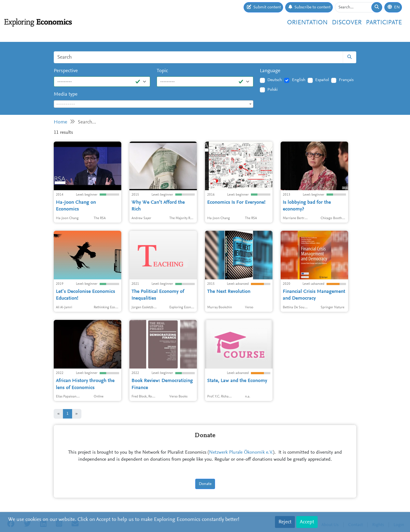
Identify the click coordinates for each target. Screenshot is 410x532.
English (299, 80)
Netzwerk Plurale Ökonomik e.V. (241, 453)
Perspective (66, 71)
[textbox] (154, 104)
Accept (307, 522)
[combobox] (154, 104)
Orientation (307, 23)
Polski (273, 90)
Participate (384, 23)
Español (322, 80)
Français (346, 80)
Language (270, 71)
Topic (162, 71)
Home (61, 122)
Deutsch (275, 80)
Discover (347, 23)
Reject (285, 522)
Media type (66, 94)
